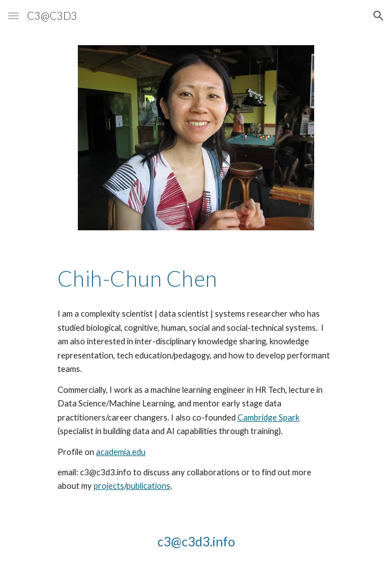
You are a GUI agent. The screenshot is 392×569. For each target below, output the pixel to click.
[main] (196, 278)
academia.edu (121, 452)
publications (148, 486)
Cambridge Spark (268, 417)
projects (109, 486)
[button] (14, 16)
